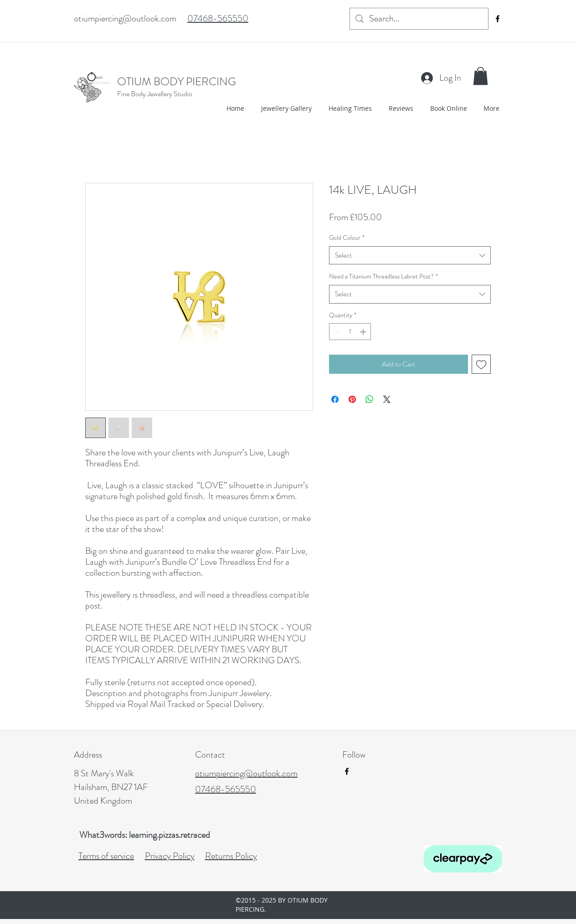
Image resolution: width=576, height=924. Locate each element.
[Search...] (419, 19)
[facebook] (498, 19)
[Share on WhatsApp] (370, 399)
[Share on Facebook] (335, 399)
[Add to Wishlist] (481, 364)
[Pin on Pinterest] (352, 399)
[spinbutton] (350, 332)
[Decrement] (336, 332)
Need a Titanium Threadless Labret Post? (383, 276)
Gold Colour (347, 237)
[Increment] (364, 332)
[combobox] (410, 256)
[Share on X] (387, 399)
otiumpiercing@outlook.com (125, 18)
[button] (481, 76)
